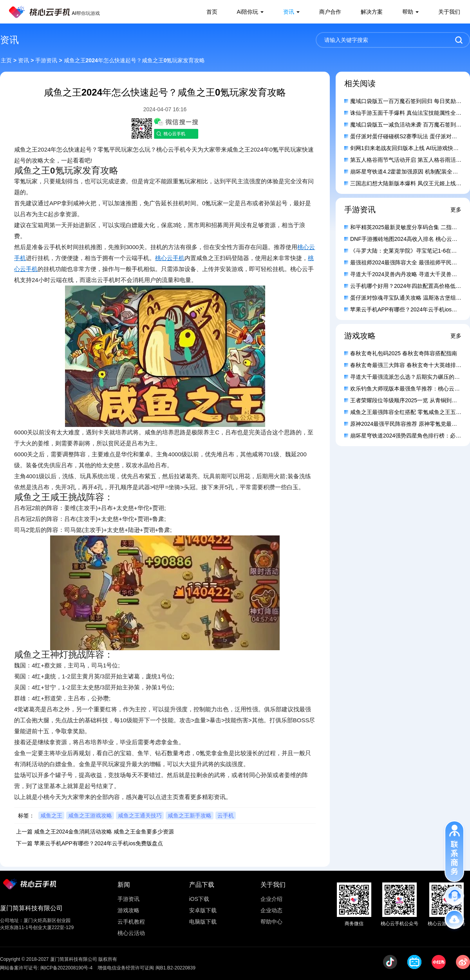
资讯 (289, 12)
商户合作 (330, 12)
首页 (212, 12)
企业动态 (271, 910)
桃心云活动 (131, 933)
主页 (6, 60)
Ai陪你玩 (248, 12)
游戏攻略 (128, 910)
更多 (456, 210)
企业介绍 (271, 899)
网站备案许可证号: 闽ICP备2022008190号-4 (46, 968)
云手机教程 (131, 922)
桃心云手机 (170, 258)
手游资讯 (46, 60)
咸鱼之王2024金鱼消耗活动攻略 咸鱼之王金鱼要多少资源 (104, 832)
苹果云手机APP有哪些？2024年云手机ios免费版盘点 (99, 843)
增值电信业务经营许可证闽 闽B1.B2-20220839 (146, 968)
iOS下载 (199, 899)
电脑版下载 (203, 922)
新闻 (124, 885)
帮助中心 (271, 922)
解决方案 (372, 12)
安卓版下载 (203, 910)
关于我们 (449, 12)
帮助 (408, 12)
